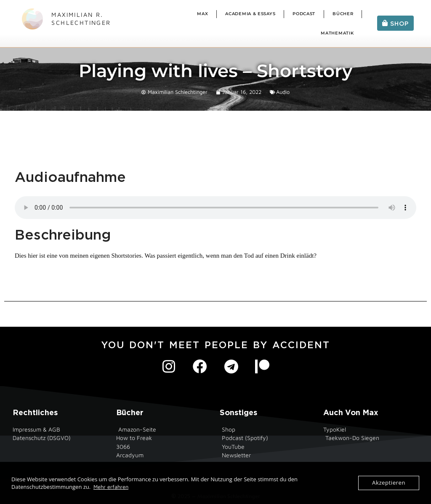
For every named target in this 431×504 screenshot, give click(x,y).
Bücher (343, 14)
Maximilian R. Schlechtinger (81, 19)
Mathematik (337, 33)
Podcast (304, 14)
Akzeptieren (389, 483)
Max (202, 14)
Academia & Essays (250, 14)
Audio (283, 92)
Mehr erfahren (111, 487)
